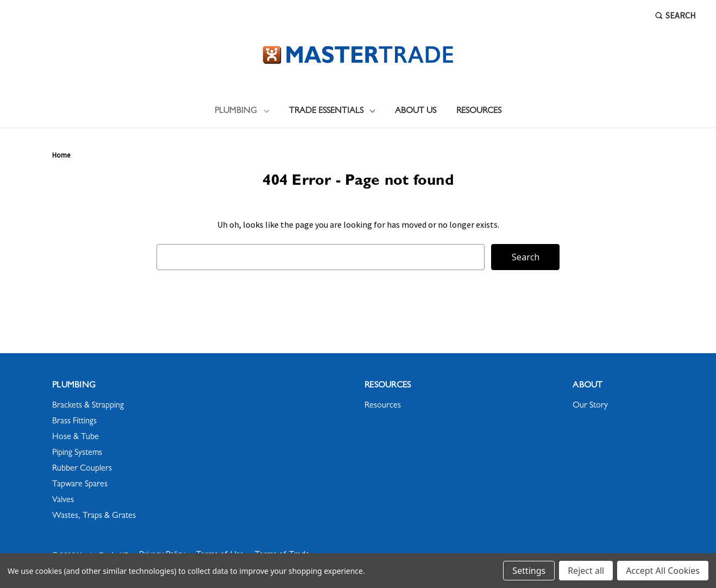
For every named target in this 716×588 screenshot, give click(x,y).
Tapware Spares (80, 485)
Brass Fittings (74, 422)
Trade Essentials (332, 111)
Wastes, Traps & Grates (94, 516)
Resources (479, 111)
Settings (529, 571)
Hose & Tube (76, 437)
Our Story (590, 406)
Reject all (586, 571)
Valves (63, 501)
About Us (416, 111)
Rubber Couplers (82, 469)
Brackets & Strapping (88, 406)
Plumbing (242, 111)
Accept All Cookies (663, 571)
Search (676, 15)
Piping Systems (77, 453)
